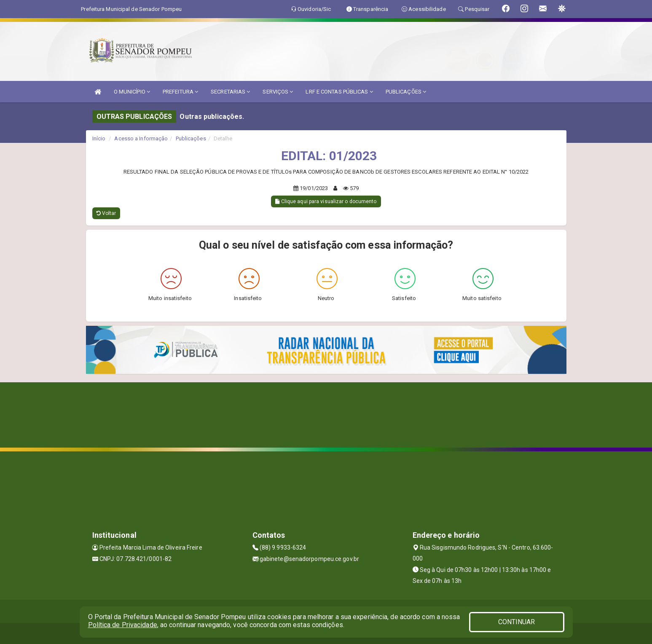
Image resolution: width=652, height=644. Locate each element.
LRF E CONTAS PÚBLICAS (339, 92)
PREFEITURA (180, 92)
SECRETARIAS (230, 92)
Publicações (191, 138)
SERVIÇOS (278, 92)
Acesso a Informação (141, 138)
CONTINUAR (517, 622)
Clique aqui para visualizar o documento (326, 201)
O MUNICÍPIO (132, 92)
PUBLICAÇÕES (406, 92)
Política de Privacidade (123, 625)
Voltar (106, 213)
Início (99, 138)
